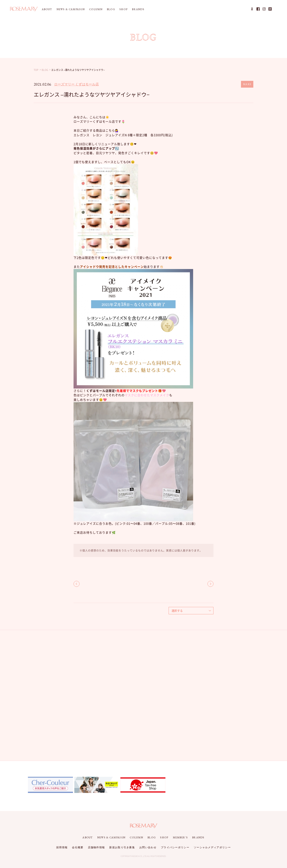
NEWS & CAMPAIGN (71, 9)
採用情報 (62, 847)
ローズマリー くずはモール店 (77, 84)
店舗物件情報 (96, 847)
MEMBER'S (180, 837)
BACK (77, 584)
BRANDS (138, 9)
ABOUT (47, 9)
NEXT (210, 584)
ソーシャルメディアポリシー (212, 847)
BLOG (111, 9)
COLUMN (96, 9)
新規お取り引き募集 (122, 847)
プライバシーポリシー (175, 847)
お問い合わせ (148, 847)
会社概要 (78, 847)
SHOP (123, 9)
